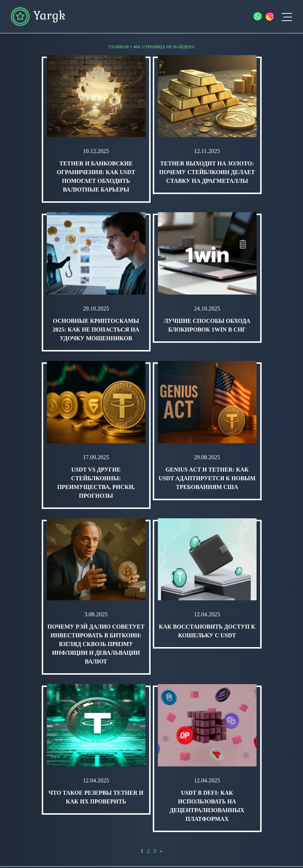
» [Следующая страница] (161, 851)
